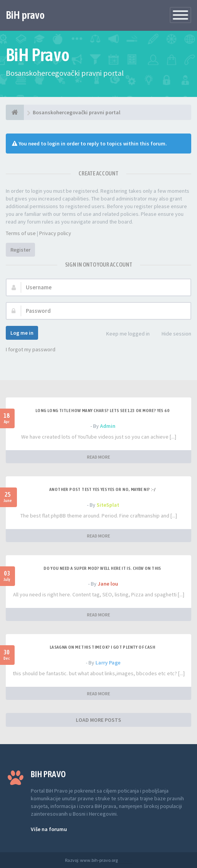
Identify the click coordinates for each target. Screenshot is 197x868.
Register (20, 250)
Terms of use (21, 233)
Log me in (22, 333)
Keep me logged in (124, 334)
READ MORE (98, 457)
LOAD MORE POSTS (98, 720)
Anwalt (125, 860)
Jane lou (108, 584)
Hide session (172, 334)
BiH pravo (25, 15)
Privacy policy (55, 233)
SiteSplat (108, 505)
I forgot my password (31, 349)
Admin (108, 426)
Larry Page (108, 663)
